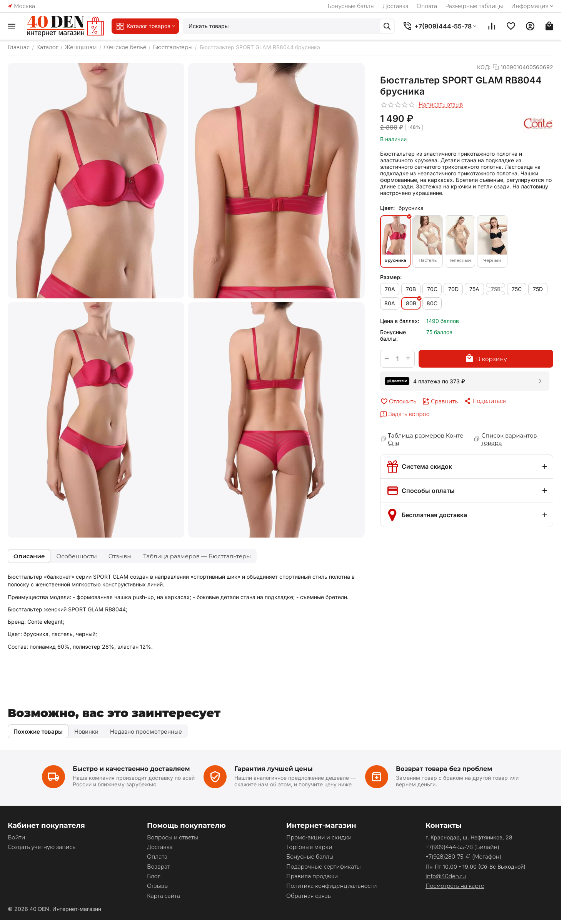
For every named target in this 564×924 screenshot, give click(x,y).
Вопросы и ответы (173, 837)
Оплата (427, 6)
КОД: (484, 67)
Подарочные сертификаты (324, 867)
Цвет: (387, 208)
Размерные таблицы (474, 6)
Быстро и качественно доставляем (131, 769)
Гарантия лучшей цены (274, 769)
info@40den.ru (446, 876)
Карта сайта (164, 896)
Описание (29, 556)
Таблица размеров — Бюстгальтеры (197, 556)
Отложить (398, 401)
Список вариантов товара (509, 439)
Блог (154, 876)
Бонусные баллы (351, 6)
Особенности (76, 556)
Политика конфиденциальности (332, 886)
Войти (16, 837)
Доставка (396, 6)
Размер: (391, 277)
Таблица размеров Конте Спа (426, 439)
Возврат (159, 867)
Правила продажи (312, 876)
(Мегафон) (463, 857)
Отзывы (120, 556)
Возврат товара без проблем (444, 769)
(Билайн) (462, 847)
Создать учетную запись (42, 847)
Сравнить (440, 401)
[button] (485, 401)
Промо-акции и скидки (319, 837)
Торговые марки (309, 847)
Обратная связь (308, 896)
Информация (533, 6)
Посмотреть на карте (455, 886)
